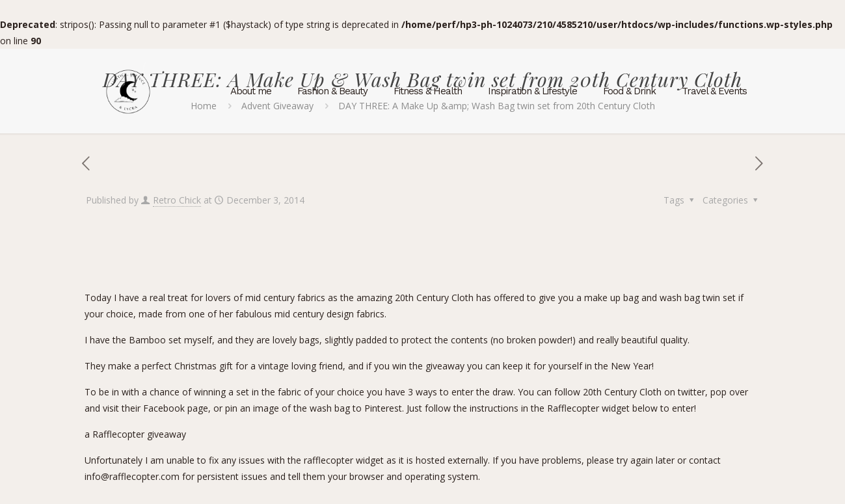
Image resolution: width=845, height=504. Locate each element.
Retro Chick (177, 200)
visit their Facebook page (155, 408)
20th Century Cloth (436, 298)
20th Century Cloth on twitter (644, 392)
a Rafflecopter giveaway (135, 434)
